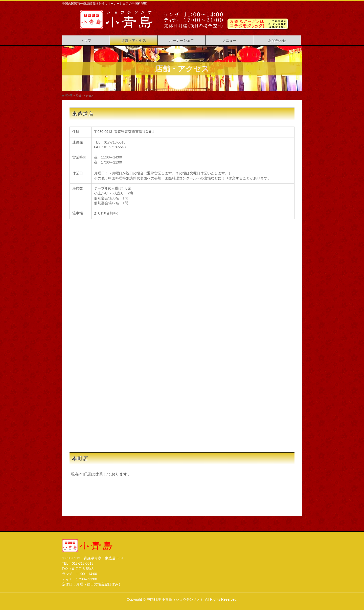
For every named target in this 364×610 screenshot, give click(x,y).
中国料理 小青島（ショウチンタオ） (175, 599)
